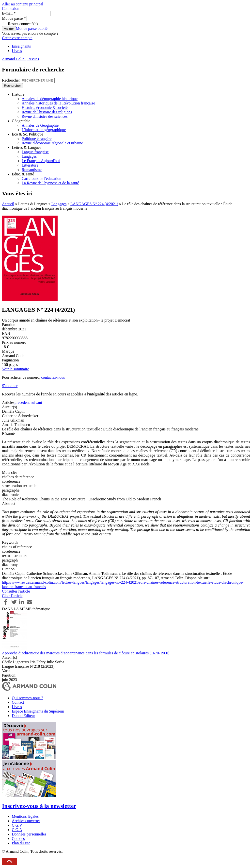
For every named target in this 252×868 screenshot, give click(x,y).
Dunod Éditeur (24, 716)
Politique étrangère (37, 139)
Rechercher (11, 80)
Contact (18, 702)
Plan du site (21, 843)
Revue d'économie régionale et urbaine (52, 143)
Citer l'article (12, 596)
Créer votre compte (17, 38)
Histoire (18, 94)
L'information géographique (44, 130)
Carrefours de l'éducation (41, 179)
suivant (36, 402)
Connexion (11, 9)
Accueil (8, 204)
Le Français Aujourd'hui (41, 161)
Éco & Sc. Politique (27, 134)
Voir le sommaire (16, 369)
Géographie (21, 121)
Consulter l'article (16, 591)
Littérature (30, 165)
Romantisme (32, 170)
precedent (22, 402)
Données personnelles (29, 834)
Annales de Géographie (40, 125)
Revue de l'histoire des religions (47, 112)
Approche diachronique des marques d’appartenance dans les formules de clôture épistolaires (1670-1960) (86, 653)
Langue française (35, 152)
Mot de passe (14, 18)
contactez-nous (53, 377)
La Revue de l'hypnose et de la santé (50, 183)
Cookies (18, 839)
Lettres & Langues (26, 147)
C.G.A (17, 830)
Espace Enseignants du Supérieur (38, 711)
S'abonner (10, 386)
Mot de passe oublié (32, 28)
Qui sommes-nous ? (27, 698)
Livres (17, 51)
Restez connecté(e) (23, 24)
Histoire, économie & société (45, 108)
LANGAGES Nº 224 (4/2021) (94, 204)
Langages (29, 156)
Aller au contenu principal (23, 4)
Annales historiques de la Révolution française (58, 103)
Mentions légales (25, 816)
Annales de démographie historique (50, 99)
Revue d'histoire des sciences (45, 116)
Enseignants (21, 46)
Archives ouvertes (26, 821)
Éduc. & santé (23, 174)
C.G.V (17, 825)
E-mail (9, 13)
